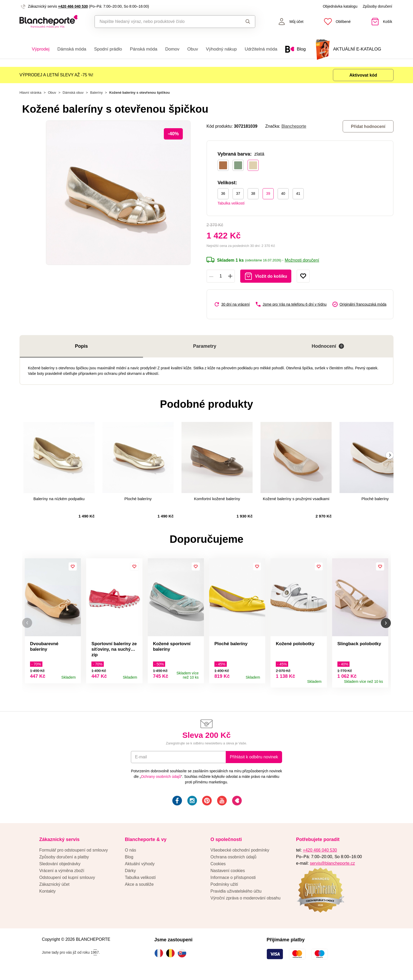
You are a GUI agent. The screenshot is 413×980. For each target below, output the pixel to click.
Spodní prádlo (108, 49)
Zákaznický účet (54, 887)
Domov (172, 49)
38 (253, 193)
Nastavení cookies (228, 873)
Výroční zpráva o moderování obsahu (245, 900)
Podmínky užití (224, 887)
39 (268, 193)
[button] (27, 624)
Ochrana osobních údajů (233, 859)
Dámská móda (72, 49)
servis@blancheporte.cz (332, 866)
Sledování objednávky (60, 866)
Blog (129, 859)
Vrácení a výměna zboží (62, 873)
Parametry (205, 346)
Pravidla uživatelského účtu (236, 894)
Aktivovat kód (363, 75)
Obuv (193, 49)
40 (283, 193)
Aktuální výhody (140, 866)
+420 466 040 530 (73, 6)
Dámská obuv (73, 93)
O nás (131, 852)
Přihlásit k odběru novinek (254, 759)
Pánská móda (144, 49)
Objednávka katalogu (340, 6)
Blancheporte (294, 126)
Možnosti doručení (302, 260)
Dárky (130, 873)
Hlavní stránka (30, 93)
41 (298, 193)
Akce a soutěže (139, 887)
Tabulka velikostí (231, 203)
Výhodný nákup (221, 49)
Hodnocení (328, 346)
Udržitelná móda (261, 49)
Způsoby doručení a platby (64, 859)
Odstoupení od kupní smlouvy (67, 880)
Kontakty (47, 894)
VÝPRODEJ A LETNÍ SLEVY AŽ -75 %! (56, 75)
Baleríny (96, 93)
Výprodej (41, 49)
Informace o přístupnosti (233, 880)
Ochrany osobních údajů (161, 779)
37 (238, 193)
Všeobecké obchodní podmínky (240, 852)
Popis (81, 346)
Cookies (218, 866)
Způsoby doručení (377, 6)
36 (223, 193)
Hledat (248, 22)
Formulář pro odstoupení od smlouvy (74, 852)
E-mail (141, 759)
